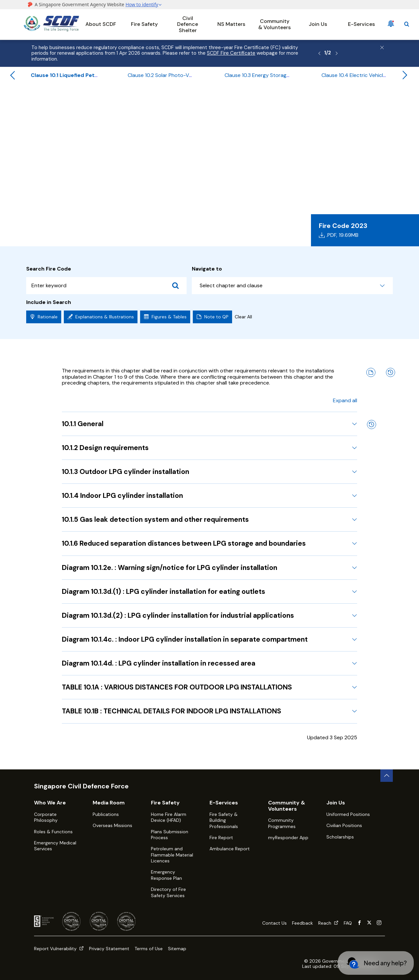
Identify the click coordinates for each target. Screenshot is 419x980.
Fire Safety (144, 24)
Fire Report (221, 838)
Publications (106, 814)
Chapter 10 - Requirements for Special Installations (227, 100)
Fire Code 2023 (92, 100)
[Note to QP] (371, 372)
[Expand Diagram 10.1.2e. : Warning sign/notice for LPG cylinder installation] (355, 568)
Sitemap (177, 949)
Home (30, 100)
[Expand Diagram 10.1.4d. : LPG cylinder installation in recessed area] (355, 663)
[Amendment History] (391, 372)
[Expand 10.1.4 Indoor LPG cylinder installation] (355, 496)
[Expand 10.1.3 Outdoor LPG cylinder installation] (355, 472)
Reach (328, 923)
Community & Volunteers (274, 24)
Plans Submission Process (170, 835)
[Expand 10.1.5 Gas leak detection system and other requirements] (355, 519)
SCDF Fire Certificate (231, 53)
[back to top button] (387, 776)
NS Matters (231, 24)
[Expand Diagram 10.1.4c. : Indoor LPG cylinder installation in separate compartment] (355, 639)
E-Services (361, 24)
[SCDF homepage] (51, 30)
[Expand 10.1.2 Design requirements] (355, 448)
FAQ (348, 923)
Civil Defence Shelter (188, 24)
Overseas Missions (112, 825)
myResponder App (288, 838)
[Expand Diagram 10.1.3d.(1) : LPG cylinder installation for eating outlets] (355, 592)
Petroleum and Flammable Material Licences (172, 855)
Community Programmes (282, 823)
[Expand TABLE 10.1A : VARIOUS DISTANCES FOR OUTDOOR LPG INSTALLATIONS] (355, 687)
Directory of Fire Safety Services (168, 892)
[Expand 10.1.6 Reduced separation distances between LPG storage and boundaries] (355, 543)
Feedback (302, 923)
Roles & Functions (53, 832)
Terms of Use (149, 949)
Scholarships (340, 837)
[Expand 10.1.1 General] (355, 424)
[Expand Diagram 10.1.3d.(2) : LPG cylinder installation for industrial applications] (355, 615)
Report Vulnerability (59, 949)
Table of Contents (138, 100)
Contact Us (274, 923)
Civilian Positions (344, 825)
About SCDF (101, 24)
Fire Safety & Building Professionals (224, 820)
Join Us (318, 24)
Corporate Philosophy (46, 817)
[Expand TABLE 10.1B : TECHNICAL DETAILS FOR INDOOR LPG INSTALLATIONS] (355, 711)
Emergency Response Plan (166, 875)
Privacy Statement (109, 949)
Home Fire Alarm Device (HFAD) (169, 817)
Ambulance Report (230, 849)
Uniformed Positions (348, 814)
